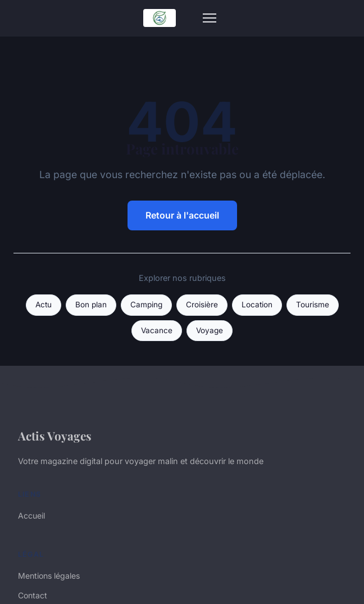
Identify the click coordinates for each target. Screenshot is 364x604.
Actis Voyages (55, 435)
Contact (33, 595)
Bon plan (91, 305)
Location (257, 305)
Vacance (157, 330)
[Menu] (210, 18)
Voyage (210, 330)
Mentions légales (49, 576)
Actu (44, 305)
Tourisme (313, 305)
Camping (146, 305)
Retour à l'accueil (182, 215)
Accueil (31, 516)
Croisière (202, 305)
